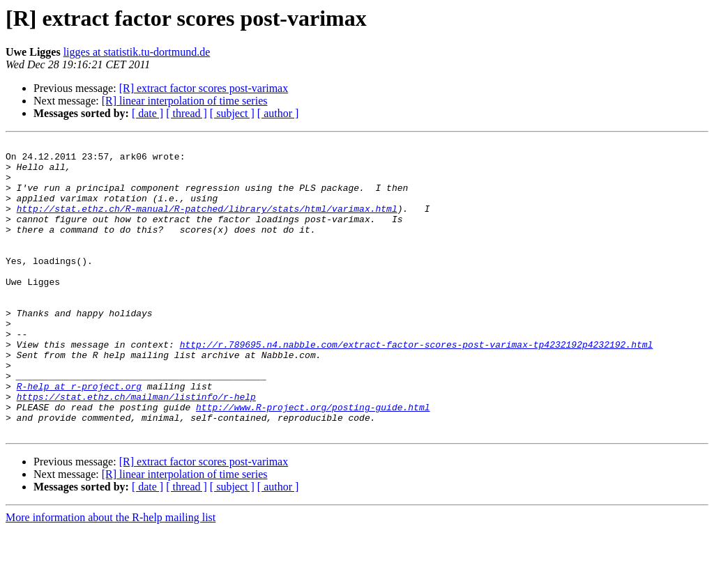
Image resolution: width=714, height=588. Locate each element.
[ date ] (147, 113)
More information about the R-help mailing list (111, 576)
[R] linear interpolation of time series (185, 101)
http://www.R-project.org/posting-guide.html (313, 461)
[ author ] (278, 113)
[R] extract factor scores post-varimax (204, 88)
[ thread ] (187, 113)
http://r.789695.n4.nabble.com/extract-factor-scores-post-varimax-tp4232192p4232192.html (417, 386)
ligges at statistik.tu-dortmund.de (137, 52)
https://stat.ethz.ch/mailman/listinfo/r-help (136, 449)
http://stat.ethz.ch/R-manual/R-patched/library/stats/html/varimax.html (207, 223)
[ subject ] (232, 113)
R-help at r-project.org (79, 436)
